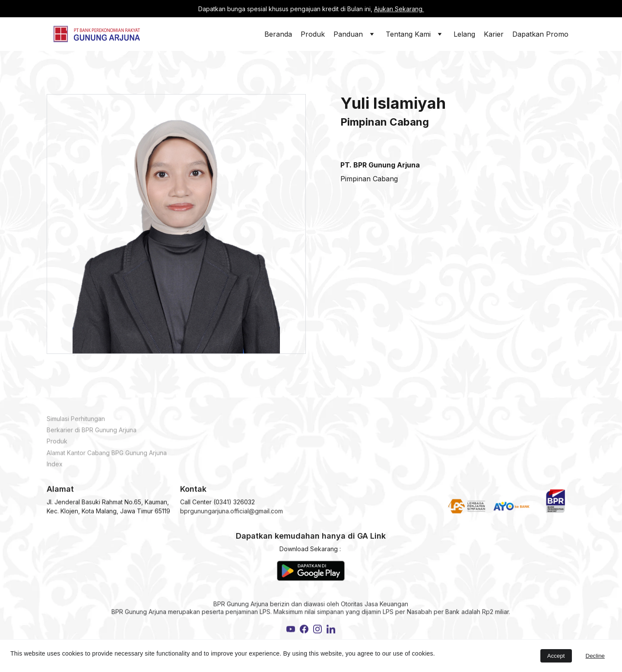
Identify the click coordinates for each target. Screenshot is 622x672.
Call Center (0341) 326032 (217, 504)
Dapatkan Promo (540, 34)
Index (55, 467)
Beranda (278, 34)
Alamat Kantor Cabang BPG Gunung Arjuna (107, 456)
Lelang (464, 34)
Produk (313, 34)
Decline (595, 656)
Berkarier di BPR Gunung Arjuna (92, 434)
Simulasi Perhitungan (76, 422)
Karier (494, 34)
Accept (556, 656)
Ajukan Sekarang (399, 9)
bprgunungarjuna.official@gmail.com (232, 513)
